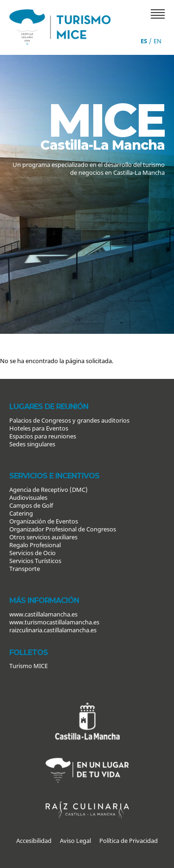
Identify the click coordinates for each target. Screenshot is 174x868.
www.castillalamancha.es (43, 614)
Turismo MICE (29, 666)
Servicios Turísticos (35, 561)
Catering (21, 513)
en (158, 41)
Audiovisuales (28, 497)
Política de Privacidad (129, 841)
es (144, 41)
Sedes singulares (32, 444)
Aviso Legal (75, 841)
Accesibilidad (34, 841)
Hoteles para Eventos (39, 428)
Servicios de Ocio (32, 553)
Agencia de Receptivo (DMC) (48, 490)
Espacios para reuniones (43, 436)
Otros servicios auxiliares (43, 537)
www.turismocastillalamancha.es (54, 622)
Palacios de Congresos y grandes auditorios (69, 420)
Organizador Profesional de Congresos (63, 529)
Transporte (25, 569)
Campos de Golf (31, 505)
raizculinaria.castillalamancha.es (53, 630)
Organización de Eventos (44, 521)
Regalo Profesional (35, 545)
